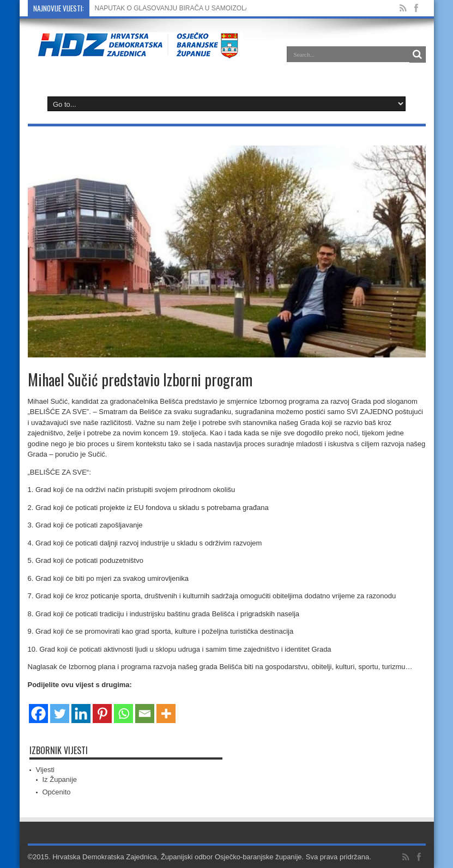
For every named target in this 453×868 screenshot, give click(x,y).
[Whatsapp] (123, 707)
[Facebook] (38, 707)
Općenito (57, 792)
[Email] (145, 707)
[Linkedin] (81, 707)
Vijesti (45, 770)
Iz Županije (60, 779)
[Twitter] (60, 707)
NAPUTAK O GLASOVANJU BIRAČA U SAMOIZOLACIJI (178, 8)
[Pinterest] (102, 707)
